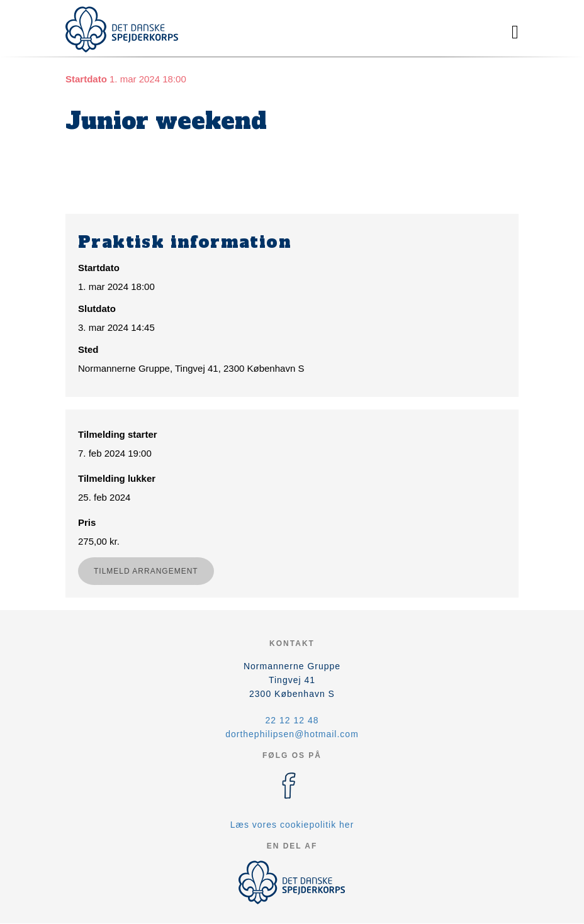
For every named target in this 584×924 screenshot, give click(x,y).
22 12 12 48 (292, 720)
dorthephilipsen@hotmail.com (292, 734)
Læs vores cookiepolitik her (292, 825)
